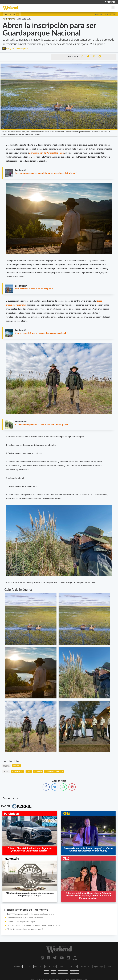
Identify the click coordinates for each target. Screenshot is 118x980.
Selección (38, 771)
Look (110, 966)
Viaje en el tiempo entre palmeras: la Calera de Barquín (40, 424)
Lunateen (63, 972)
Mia (53, 972)
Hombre (73, 966)
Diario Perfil (17, 966)
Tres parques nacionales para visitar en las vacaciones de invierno (45, 173)
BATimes (75, 972)
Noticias (38, 966)
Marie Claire (50, 966)
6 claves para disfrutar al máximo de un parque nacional (40, 333)
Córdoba (16, 766)
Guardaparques (17, 771)
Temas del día (12, 14)
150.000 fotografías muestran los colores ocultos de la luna (30, 914)
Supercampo (98, 966)
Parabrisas (85, 966)
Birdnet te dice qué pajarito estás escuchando (25, 918)
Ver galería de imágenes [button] (15, 48)
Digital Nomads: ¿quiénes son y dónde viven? (25, 929)
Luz (46, 972)
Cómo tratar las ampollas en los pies (21, 921)
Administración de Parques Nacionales (47, 153)
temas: (6, 771)
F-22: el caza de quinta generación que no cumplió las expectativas (34, 925)
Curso (29, 771)
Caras (28, 966)
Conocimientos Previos (54, 771)
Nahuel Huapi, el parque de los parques (33, 289)
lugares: (7, 766)
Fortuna (63, 966)
